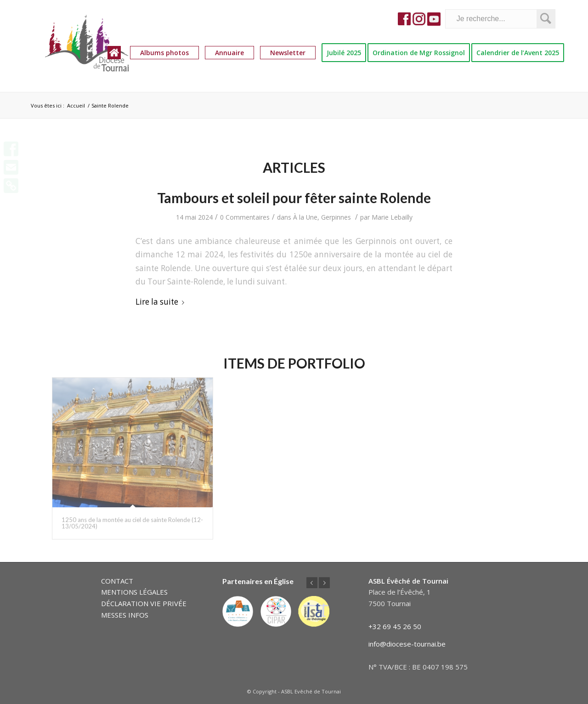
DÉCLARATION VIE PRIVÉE (144, 603)
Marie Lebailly (392, 217)
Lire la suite (162, 302)
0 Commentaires (245, 217)
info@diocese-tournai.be (407, 644)
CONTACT (117, 581)
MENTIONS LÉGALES (134, 592)
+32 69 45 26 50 (395, 626)
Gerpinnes (336, 217)
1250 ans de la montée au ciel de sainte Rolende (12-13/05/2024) (132, 523)
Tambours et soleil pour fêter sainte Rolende (294, 198)
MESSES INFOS (125, 615)
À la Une (305, 217)
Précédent (312, 583)
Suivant (324, 583)
